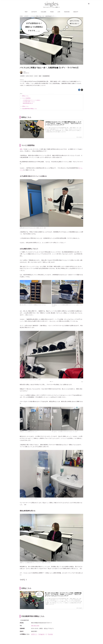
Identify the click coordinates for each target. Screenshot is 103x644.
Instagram (42, 634)
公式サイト (34, 634)
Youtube (50, 634)
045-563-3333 (35, 626)
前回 (21, 149)
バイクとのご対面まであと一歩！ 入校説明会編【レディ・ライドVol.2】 (49, 68)
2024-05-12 (26, 73)
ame (24, 72)
